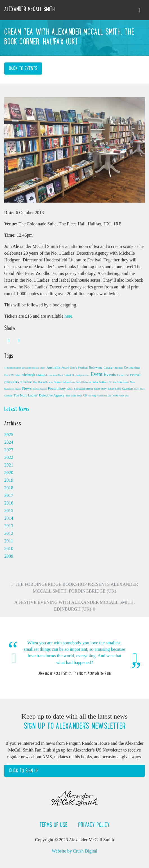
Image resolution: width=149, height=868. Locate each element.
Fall (127, 375)
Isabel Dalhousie (84, 382)
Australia (53, 367)
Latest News (17, 409)
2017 (9, 495)
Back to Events (23, 68)
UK (85, 395)
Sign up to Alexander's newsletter (74, 726)
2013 (9, 526)
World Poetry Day (121, 396)
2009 (9, 556)
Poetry (62, 389)
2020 (9, 473)
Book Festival (79, 367)
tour (80, 395)
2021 (9, 465)
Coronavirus (132, 367)
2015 (9, 511)
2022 (9, 457)
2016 (9, 503)
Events (110, 374)
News (27, 388)
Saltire (70, 389)
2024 (9, 442)
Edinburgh (28, 375)
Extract (121, 375)
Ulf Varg (92, 396)
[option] (74, 658)
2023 (9, 450)
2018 (9, 488)
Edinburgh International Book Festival (53, 375)
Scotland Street (83, 389)
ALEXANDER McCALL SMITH (30, 9)
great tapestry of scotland (18, 382)
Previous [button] (14, 658)
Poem (52, 388)
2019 (9, 480)
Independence (69, 382)
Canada (108, 368)
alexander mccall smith (34, 368)
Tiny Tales (71, 396)
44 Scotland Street (13, 368)
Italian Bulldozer (100, 382)
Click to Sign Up (24, 771)
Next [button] (135, 658)
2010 (9, 549)
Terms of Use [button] (54, 825)
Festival (135, 375)
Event (96, 374)
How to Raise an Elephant (50, 382)
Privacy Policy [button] (94, 825)
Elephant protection (81, 375)
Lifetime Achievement (119, 382)
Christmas (118, 368)
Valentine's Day (104, 396)
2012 (9, 533)
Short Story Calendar (120, 389)
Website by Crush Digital (74, 851)
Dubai (17, 375)
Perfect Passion (40, 389)
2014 (9, 518)
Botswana (96, 367)
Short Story (100, 389)
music (18, 389)
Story (136, 389)
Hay (35, 382)
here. (69, 316)
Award (65, 368)
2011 (9, 541)
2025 (9, 435)
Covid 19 (9, 375)
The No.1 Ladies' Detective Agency (39, 395)
